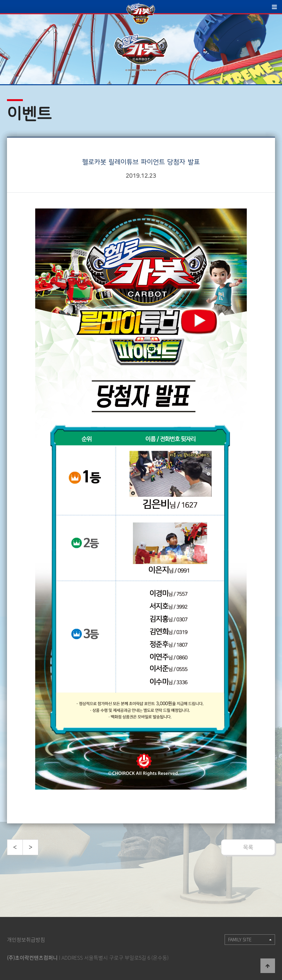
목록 (248, 847)
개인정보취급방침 (26, 939)
